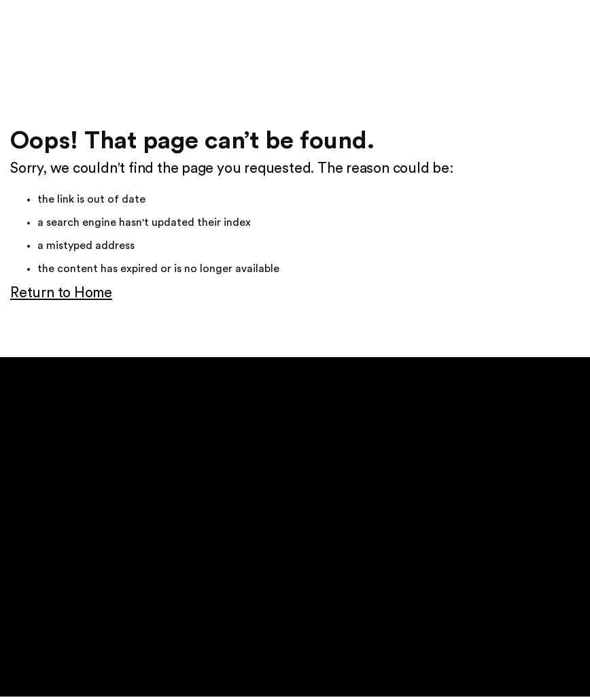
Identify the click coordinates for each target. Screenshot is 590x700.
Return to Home (61, 293)
